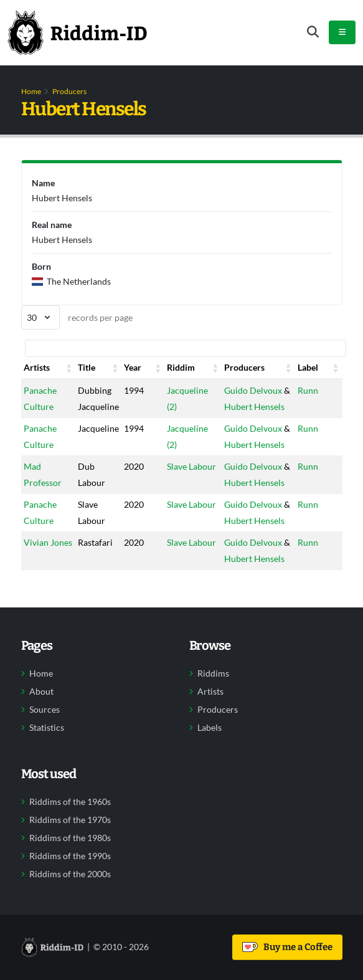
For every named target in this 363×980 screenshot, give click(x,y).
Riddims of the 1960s (70, 802)
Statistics (47, 728)
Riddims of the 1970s (70, 820)
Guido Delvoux (253, 390)
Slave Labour (191, 466)
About (41, 692)
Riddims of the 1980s (70, 838)
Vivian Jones (48, 542)
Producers (69, 91)
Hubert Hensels (254, 407)
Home (31, 91)
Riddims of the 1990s (70, 856)
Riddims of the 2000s (70, 874)
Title (87, 367)
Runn (308, 390)
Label (308, 367)
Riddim (181, 367)
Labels (210, 728)
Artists (37, 367)
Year (133, 367)
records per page (77, 317)
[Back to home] (77, 32)
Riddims (213, 673)
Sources (45, 710)
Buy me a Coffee (287, 947)
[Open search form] (313, 32)
